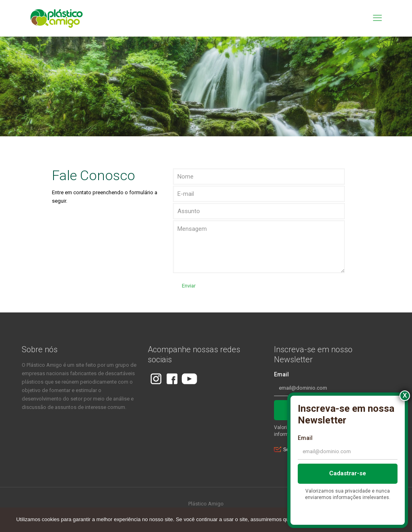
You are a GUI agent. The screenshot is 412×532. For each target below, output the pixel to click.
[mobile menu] (377, 18)
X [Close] (405, 395)
